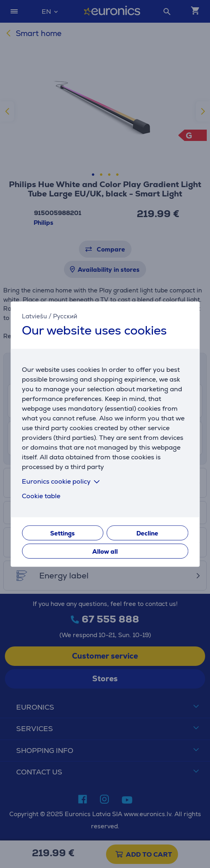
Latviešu (34, 316)
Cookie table (41, 496)
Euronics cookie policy (62, 481)
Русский (65, 316)
